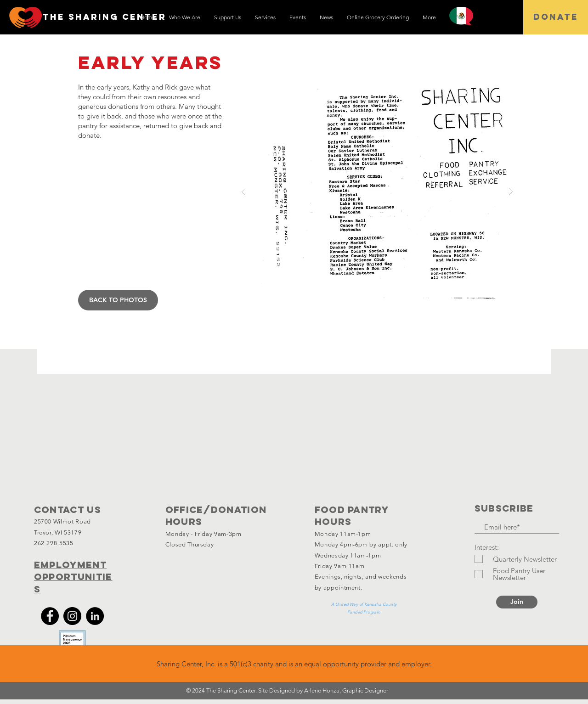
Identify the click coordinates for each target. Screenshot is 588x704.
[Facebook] (50, 616)
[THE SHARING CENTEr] (105, 17)
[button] (377, 191)
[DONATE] (556, 17)
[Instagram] (72, 616)
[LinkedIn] (95, 616)
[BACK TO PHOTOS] (118, 300)
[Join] (517, 602)
